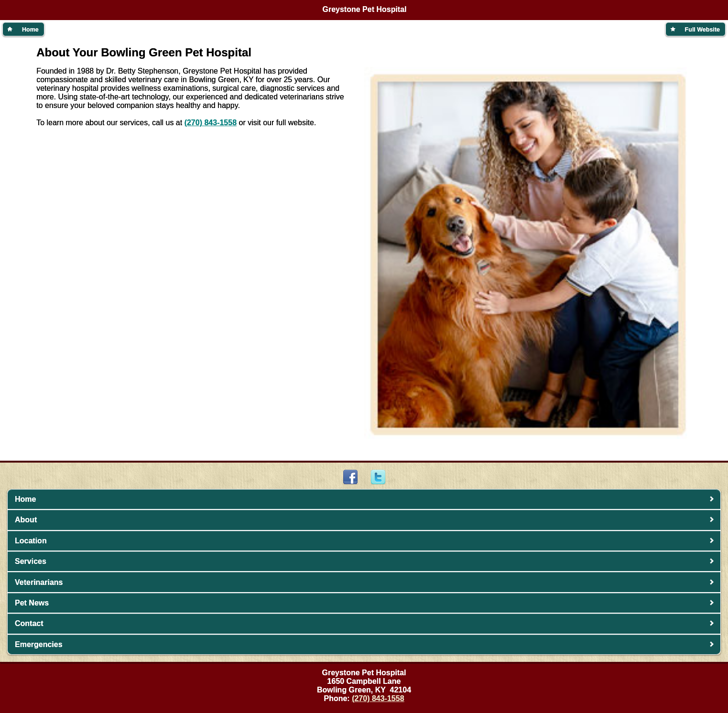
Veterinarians (39, 582)
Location (31, 541)
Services (31, 561)
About (26, 520)
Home (25, 499)
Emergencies (39, 644)
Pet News (32, 603)
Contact (29, 623)
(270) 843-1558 (211, 123)
